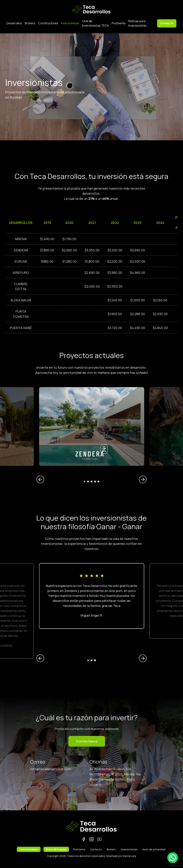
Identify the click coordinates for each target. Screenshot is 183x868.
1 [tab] (89, 456)
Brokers (30, 23)
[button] (173, 858)
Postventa (119, 23)
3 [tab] (91, 456)
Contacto (167, 23)
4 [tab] (93, 456)
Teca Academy (29, 849)
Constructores (48, 23)
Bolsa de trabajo (56, 849)
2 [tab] (90, 456)
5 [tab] (94, 456)
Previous (74, 455)
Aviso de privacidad (154, 849)
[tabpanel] (92, 437)
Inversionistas (70, 23)
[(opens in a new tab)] (92, 437)
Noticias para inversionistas (138, 23)
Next (109, 455)
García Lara (129, 856)
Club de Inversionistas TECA (95, 23)
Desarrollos (14, 23)
